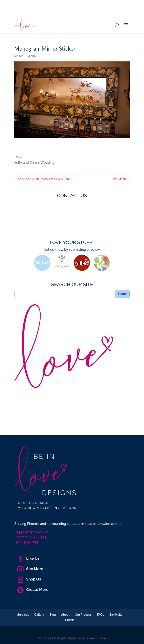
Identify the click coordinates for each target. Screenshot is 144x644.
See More (30, 569)
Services (23, 615)
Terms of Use (95, 638)
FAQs (101, 615)
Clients (70, 620)
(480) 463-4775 (26, 542)
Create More (33, 590)
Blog (53, 615)
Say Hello (116, 615)
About (65, 615)
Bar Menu (121, 179)
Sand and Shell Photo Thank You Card (42, 179)
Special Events (25, 56)
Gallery (39, 615)
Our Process (83, 615)
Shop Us (29, 579)
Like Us (28, 558)
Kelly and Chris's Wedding (34, 163)
